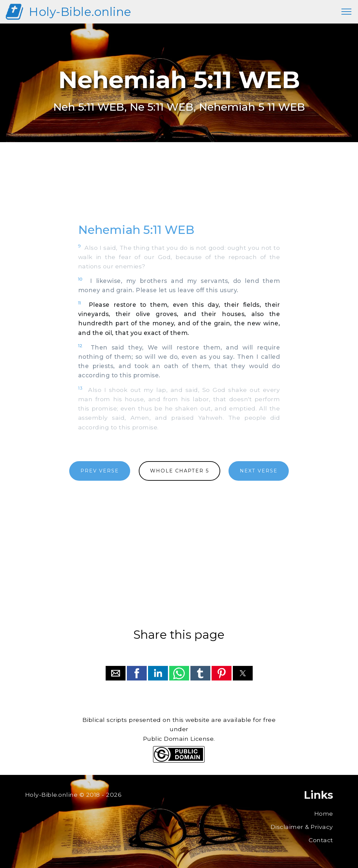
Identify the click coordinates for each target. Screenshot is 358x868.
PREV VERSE (100, 471)
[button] (116, 673)
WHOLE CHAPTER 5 (179, 471)
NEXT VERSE (259, 471)
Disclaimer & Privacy (302, 827)
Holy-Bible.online (80, 12)
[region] (179, 190)
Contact (321, 840)
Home (324, 814)
